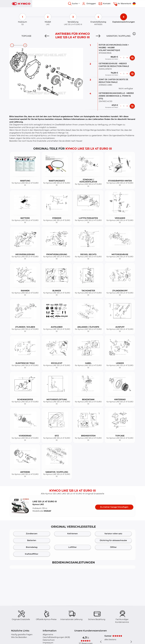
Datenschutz (49, 640)
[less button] (121, 58)
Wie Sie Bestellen (19, 637)
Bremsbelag (32, 547)
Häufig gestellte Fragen (22, 635)
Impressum (48, 643)
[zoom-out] (12, 45)
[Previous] (47, 36)
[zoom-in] (25, 45)
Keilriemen (72, 534)
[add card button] (132, 58)
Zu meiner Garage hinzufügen (114, 507)
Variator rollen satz (113, 534)
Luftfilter (72, 547)
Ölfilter (113, 547)
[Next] (98, 36)
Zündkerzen (32, 534)
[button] (134, 34)
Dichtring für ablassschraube (113, 540)
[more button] (127, 58)
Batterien (32, 540)
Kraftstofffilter (32, 554)
